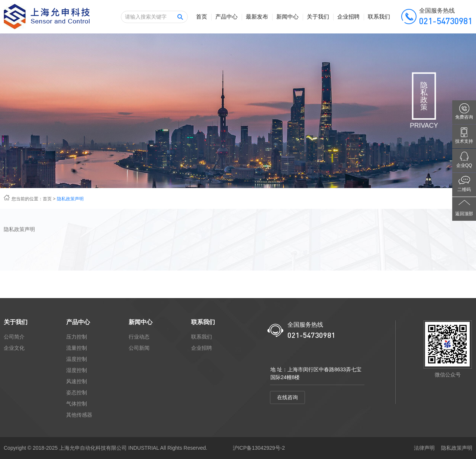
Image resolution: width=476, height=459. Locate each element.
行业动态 (139, 337)
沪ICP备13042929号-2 (259, 448)
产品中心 (226, 17)
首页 (202, 17)
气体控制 (77, 404)
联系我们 (379, 17)
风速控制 (77, 381)
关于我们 (318, 17)
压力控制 (77, 337)
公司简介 (14, 337)
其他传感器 (79, 415)
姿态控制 (77, 392)
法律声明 (424, 448)
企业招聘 (348, 17)
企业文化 (14, 348)
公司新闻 (139, 348)
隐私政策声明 (457, 448)
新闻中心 (287, 17)
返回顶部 (464, 214)
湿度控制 (77, 370)
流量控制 (77, 348)
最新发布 (257, 17)
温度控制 (77, 359)
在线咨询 (287, 397)
